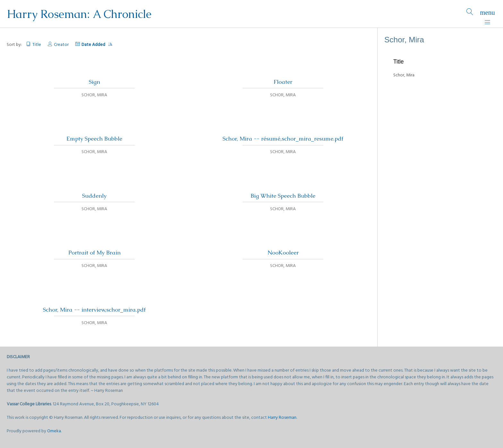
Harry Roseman (282, 418)
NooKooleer (283, 253)
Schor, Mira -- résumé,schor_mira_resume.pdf (283, 139)
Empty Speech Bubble (94, 139)
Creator (61, 45)
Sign (94, 82)
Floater (283, 82)
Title (37, 45)
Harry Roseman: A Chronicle (79, 14)
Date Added (97, 45)
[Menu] (487, 14)
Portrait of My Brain (94, 253)
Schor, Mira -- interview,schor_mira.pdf (94, 310)
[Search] (470, 14)
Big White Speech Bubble (283, 196)
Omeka (54, 431)
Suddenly (94, 196)
